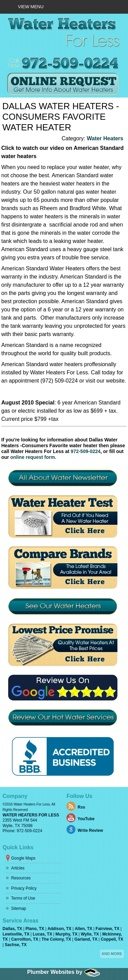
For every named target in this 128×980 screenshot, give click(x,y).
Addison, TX (60, 929)
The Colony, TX (57, 939)
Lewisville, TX (17, 934)
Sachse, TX (16, 945)
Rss (81, 808)
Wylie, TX (90, 934)
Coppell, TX (112, 939)
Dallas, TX (13, 929)
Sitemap (19, 908)
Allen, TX (84, 929)
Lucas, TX (43, 934)
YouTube (86, 819)
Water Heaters (105, 138)
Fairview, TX (108, 929)
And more (112, 954)
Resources (21, 878)
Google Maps (23, 858)
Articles (18, 868)
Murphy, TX (67, 934)
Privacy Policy (24, 888)
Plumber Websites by (64, 972)
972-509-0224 (86, 451)
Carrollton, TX (25, 939)
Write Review (90, 831)
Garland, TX (87, 939)
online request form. (33, 457)
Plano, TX (35, 929)
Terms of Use (23, 898)
